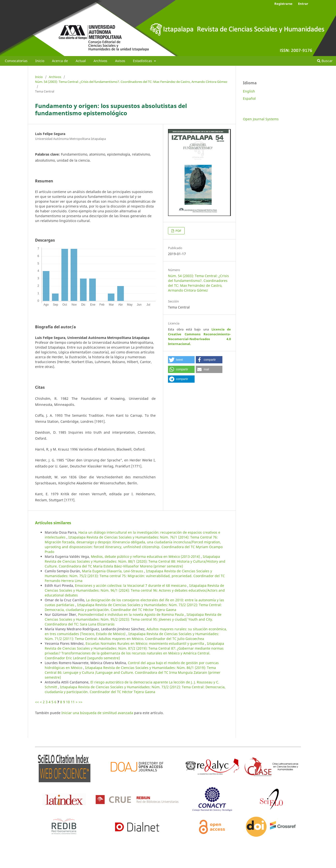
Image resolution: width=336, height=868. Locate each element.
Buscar (325, 61)
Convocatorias (16, 61)
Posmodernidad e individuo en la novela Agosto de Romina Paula (131, 614)
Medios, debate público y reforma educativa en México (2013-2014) (146, 556)
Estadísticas (143, 61)
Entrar (303, 4)
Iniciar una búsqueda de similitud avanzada (97, 713)
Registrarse (283, 4)
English (249, 91)
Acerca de (60, 61)
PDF (178, 231)
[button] (181, 360)
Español (249, 98)
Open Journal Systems (261, 119)
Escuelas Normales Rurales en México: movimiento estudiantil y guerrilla (145, 643)
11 (73, 702)
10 (68, 702)
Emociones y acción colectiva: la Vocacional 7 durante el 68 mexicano (131, 585)
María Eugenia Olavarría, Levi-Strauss (113, 571)
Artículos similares (53, 523)
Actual (81, 61)
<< (37, 702)
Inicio (40, 61)
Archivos (100, 61)
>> (80, 702)
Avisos (120, 61)
